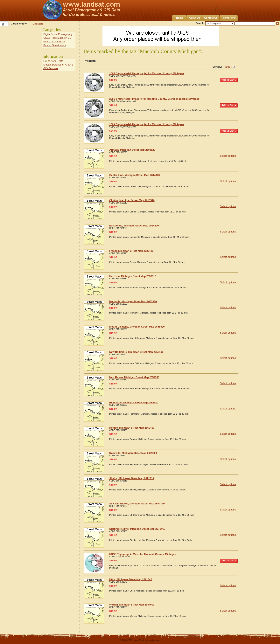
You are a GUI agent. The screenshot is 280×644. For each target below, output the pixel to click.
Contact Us (211, 18)
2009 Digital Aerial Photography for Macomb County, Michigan (147, 124)
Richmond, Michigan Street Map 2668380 (134, 402)
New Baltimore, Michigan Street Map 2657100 (136, 352)
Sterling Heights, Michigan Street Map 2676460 (137, 529)
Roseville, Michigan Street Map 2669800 (133, 453)
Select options (228, 156)
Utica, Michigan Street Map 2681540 (131, 579)
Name (227, 67)
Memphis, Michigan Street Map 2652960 (133, 301)
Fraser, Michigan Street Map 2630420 (131, 251)
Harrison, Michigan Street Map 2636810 (133, 276)
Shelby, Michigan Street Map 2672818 (132, 478)
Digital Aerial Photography (58, 34)
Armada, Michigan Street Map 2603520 (132, 150)
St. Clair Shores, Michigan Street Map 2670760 (137, 504)
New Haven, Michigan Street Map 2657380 (134, 377)
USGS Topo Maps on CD (57, 38)
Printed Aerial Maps (54, 42)
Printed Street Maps (55, 45)
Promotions (229, 18)
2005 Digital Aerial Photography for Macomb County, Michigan (147, 73)
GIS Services (51, 68)
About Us (194, 18)
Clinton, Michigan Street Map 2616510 (132, 200)
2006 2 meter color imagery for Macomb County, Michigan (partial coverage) (155, 99)
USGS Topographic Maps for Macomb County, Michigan (143, 554)
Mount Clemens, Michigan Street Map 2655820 (137, 327)
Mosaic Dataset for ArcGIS (58, 65)
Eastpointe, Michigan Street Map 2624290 (134, 226)
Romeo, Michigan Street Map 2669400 (132, 428)
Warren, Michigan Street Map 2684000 (132, 605)
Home (179, 18)
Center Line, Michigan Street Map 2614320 (134, 175)
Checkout (38, 24)
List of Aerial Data (53, 61)
